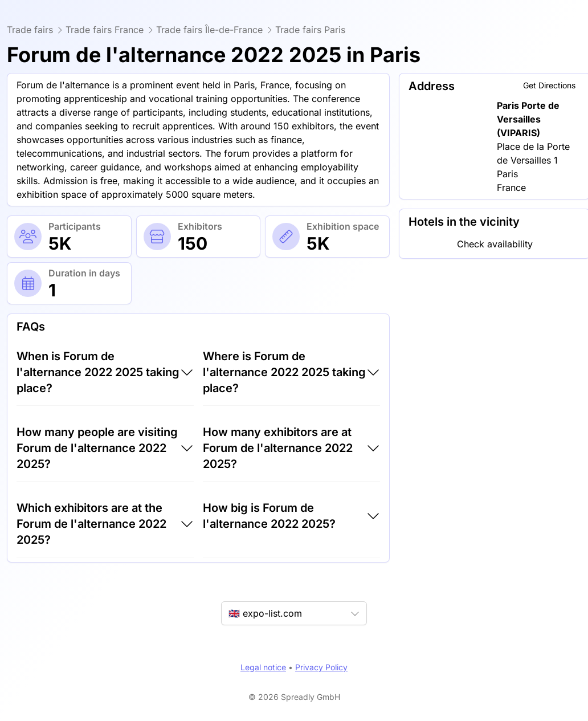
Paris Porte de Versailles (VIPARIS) (528, 119)
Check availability (495, 244)
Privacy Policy (321, 667)
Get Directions (549, 85)
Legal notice (263, 667)
